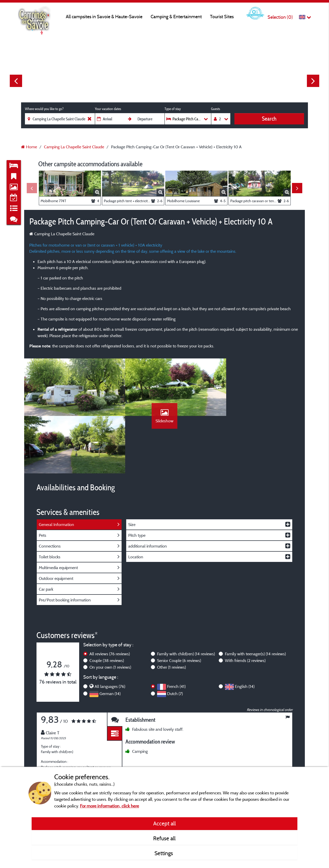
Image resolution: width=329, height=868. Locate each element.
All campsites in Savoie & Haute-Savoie (104, 17)
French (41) (176, 633)
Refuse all (164, 838)
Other (171, 614)
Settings (164, 853)
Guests (216, 109)
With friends (245, 607)
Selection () (280, 17)
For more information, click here (109, 806)
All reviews (110, 600)
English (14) (245, 633)
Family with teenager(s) (255, 600)
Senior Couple (179, 607)
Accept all (164, 823)
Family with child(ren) (186, 600)
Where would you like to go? (44, 109)
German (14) (110, 640)
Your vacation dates (108, 109)
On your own (110, 614)
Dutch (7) (175, 640)
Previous (16, 81)
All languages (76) (110, 633)
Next (313, 81)
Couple (107, 607)
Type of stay (173, 109)
